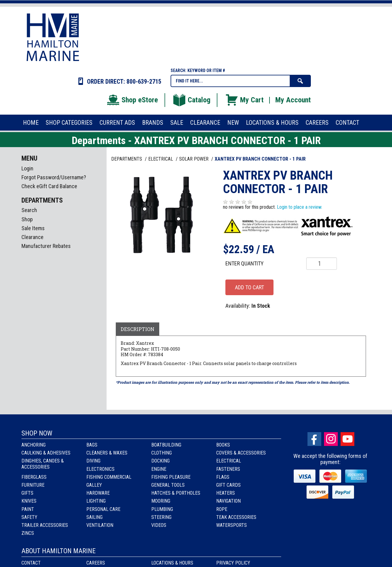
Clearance (32, 237)
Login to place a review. (300, 207)
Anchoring (34, 445)
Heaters (226, 493)
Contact (31, 563)
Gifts (27, 493)
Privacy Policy (233, 563)
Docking (160, 461)
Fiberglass (34, 477)
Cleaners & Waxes (107, 453)
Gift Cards (228, 485)
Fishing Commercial (109, 477)
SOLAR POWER (194, 159)
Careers (96, 563)
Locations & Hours (172, 563)
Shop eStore (132, 100)
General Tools (168, 485)
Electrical (229, 461)
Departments (127, 159)
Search (29, 210)
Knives (29, 501)
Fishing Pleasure (171, 477)
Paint (28, 509)
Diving (93, 461)
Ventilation (100, 525)
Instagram (331, 439)
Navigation (228, 501)
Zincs (28, 533)
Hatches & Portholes (176, 493)
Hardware (98, 493)
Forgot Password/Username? (54, 177)
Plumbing (162, 509)
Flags (223, 477)
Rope (222, 509)
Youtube (347, 439)
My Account (293, 100)
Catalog (191, 100)
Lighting (96, 501)
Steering (161, 517)
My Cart (244, 100)
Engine (159, 469)
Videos (159, 525)
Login (27, 168)
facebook (314, 439)
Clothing (162, 453)
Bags (92, 445)
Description (138, 329)
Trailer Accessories (45, 525)
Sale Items (33, 228)
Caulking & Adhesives (46, 453)
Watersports (232, 525)
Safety (29, 517)
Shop (27, 219)
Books (223, 445)
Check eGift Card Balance (49, 186)
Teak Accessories (236, 517)
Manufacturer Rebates (46, 246)
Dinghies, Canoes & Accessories (43, 464)
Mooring (161, 501)
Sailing (94, 517)
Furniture (33, 485)
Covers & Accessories (241, 453)
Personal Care (103, 509)
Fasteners (228, 469)
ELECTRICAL (161, 159)
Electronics (100, 469)
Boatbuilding (166, 445)
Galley (94, 485)
